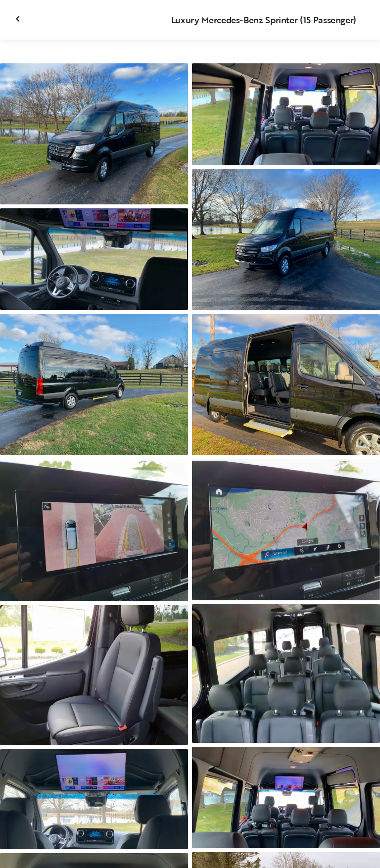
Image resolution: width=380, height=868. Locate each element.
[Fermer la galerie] (19, 19)
